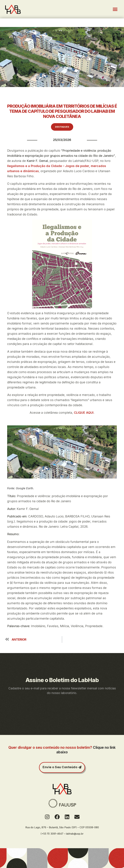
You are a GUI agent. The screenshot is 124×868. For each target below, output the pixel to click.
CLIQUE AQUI (84, 413)
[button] (115, 9)
